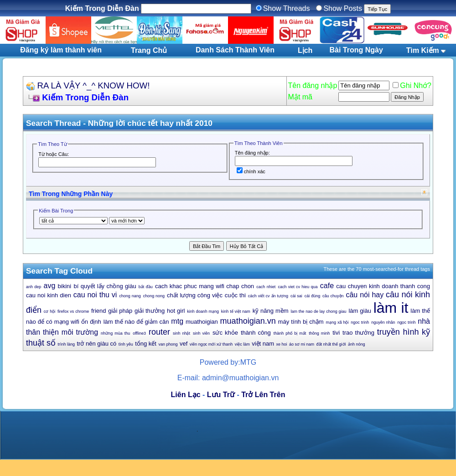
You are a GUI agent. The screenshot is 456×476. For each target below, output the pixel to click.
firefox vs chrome (73, 311)
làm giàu (360, 311)
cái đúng (312, 296)
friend (99, 311)
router (159, 332)
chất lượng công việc (195, 295)
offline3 (139, 333)
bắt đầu (146, 287)
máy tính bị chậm (301, 322)
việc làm (242, 344)
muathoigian (202, 322)
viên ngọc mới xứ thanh (211, 344)
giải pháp (120, 311)
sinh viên (201, 333)
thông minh (319, 333)
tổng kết (146, 344)
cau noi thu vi (95, 295)
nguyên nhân (383, 322)
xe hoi (282, 344)
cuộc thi (235, 295)
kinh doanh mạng (203, 311)
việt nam (263, 344)
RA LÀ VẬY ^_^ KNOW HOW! (93, 85)
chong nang (130, 296)
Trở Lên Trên (263, 395)
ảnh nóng (357, 344)
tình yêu (126, 344)
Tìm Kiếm (423, 50)
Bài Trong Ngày (356, 50)
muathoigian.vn (248, 321)
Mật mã (300, 97)
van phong (168, 344)
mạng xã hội (337, 322)
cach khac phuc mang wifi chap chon (205, 286)
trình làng (66, 344)
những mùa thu (115, 333)
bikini (65, 286)
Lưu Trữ (221, 395)
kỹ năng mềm (271, 311)
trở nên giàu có (96, 344)
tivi (336, 333)
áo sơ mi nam (302, 344)
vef (184, 344)
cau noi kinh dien (49, 295)
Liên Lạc (186, 395)
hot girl (176, 311)
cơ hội (49, 311)
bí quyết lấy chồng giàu (105, 286)
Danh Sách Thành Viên (235, 50)
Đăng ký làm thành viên (61, 50)
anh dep (34, 287)
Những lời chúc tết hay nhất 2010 (150, 123)
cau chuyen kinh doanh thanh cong (383, 286)
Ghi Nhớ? (412, 85)
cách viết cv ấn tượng (268, 296)
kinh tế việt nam (236, 311)
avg (50, 286)
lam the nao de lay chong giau (318, 311)
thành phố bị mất (290, 333)
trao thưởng (358, 333)
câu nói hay (365, 295)
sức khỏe (225, 333)
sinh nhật (181, 333)
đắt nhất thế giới (331, 344)
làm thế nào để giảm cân (136, 322)
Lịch (305, 50)
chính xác (251, 171)
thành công (256, 333)
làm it (391, 308)
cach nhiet (266, 287)
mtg (177, 321)
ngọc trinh (406, 322)
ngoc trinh (360, 322)
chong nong (154, 296)
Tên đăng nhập (313, 85)
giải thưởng (150, 311)
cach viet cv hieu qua (298, 287)
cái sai (296, 296)
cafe (327, 286)
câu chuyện (333, 296)
